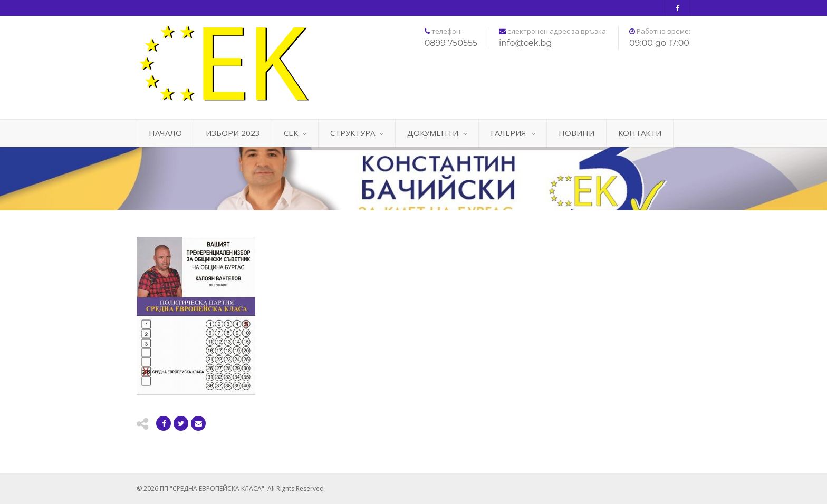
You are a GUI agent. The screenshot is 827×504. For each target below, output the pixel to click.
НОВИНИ (576, 133)
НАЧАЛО (165, 133)
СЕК (295, 133)
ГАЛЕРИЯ (513, 133)
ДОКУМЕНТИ (437, 133)
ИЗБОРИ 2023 (233, 133)
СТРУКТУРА (357, 133)
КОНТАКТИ (640, 133)
